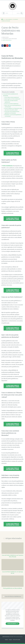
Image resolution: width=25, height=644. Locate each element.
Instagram (10, 640)
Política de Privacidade (17, 640)
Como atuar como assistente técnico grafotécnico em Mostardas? (12, 112)
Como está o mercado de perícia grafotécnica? (11, 101)
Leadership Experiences (6, 637)
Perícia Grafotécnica (7, 40)
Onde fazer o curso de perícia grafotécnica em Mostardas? (13, 115)
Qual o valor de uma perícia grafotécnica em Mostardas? (13, 106)
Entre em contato (12, 624)
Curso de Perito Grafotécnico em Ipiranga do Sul (13, 573)
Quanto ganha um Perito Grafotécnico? (13, 99)
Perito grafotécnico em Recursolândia (12, 588)
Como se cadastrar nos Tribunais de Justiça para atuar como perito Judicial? (13, 109)
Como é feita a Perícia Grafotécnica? (12, 97)
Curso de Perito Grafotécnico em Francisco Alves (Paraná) (13, 556)
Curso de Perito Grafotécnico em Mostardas (11, 95)
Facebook (6, 640)
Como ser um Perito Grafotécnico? (12, 104)
